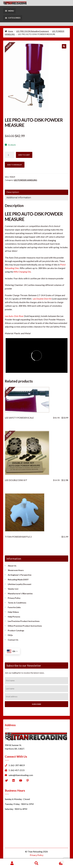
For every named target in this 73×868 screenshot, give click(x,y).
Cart (57, 861)
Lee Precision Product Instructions (24, 621)
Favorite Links (14, 607)
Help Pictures (14, 617)
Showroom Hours (16, 570)
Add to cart (24, 155)
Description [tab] (13, 192)
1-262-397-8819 (17, 765)
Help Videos (13, 612)
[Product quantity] (9, 155)
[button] (64, 46)
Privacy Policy (14, 598)
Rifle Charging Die (22, 272)
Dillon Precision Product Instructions (25, 626)
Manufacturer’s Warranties (20, 593)
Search (36, 863)
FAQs (10, 635)
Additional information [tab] (19, 198)
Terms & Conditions (17, 603)
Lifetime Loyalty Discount (20, 584)
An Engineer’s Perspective (20, 575)
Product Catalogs (16, 630)
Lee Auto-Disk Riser (14, 316)
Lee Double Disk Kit (42, 299)
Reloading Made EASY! (18, 580)
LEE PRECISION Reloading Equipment (33, 31)
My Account (12, 863)
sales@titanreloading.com (21, 775)
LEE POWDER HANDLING (26, 180)
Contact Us (13, 640)
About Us (12, 566)
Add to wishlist (15, 165)
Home (11, 31)
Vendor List (13, 589)
